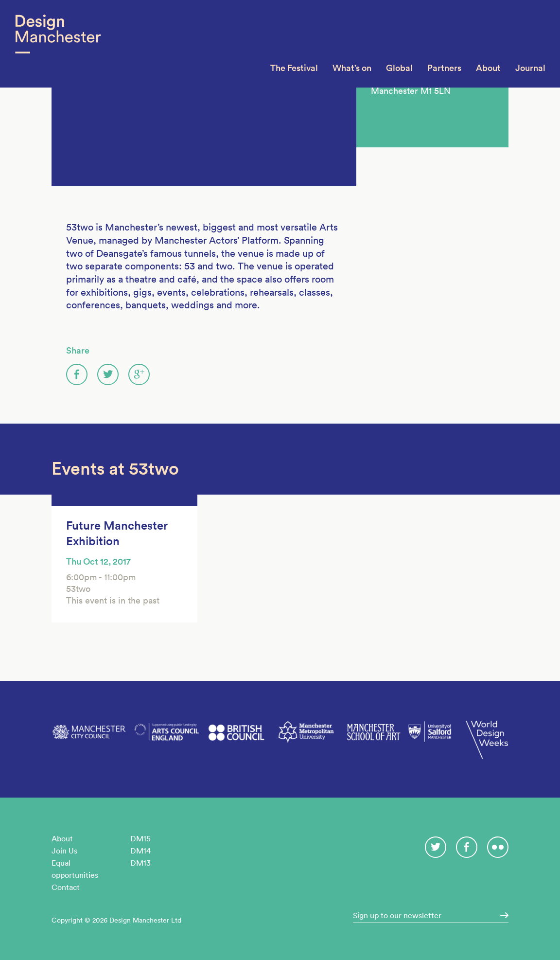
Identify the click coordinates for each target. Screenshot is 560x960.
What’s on (352, 68)
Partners (444, 68)
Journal (530, 68)
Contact (66, 887)
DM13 (140, 863)
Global (399, 68)
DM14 (140, 851)
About (488, 68)
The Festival (294, 68)
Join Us (64, 851)
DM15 (140, 838)
